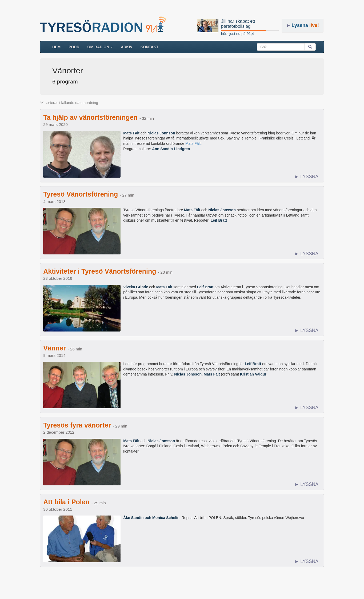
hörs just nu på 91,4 (237, 34)
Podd (74, 47)
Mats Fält (193, 143)
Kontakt (149, 47)
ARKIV (127, 47)
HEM (58, 47)
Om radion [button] (100, 47)
